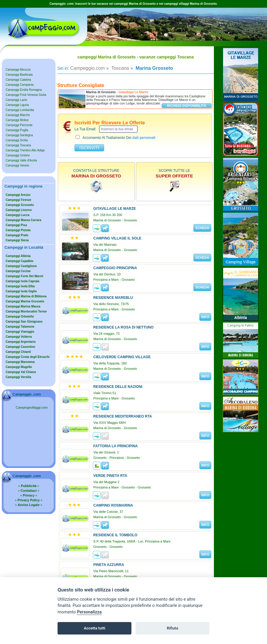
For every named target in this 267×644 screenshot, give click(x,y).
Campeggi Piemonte (19, 125)
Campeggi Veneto (18, 165)
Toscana (120, 68)
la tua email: (85, 129)
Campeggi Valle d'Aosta (21, 160)
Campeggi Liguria (17, 105)
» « (29, 486)
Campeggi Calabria (18, 80)
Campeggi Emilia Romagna (24, 90)
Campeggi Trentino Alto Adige (25, 150)
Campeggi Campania (20, 85)
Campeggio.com (88, 68)
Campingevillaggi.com (32, 407)
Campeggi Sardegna (19, 135)
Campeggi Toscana (18, 145)
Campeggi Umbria (18, 155)
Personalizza (89, 612)
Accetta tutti (94, 628)
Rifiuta (172, 628)
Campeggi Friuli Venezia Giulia (26, 95)
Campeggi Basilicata (19, 75)
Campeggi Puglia (17, 130)
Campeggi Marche (18, 115)
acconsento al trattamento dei (116, 137)
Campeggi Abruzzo (18, 70)
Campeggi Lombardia (20, 110)
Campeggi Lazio (16, 100)
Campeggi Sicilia (17, 140)
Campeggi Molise (17, 120)
